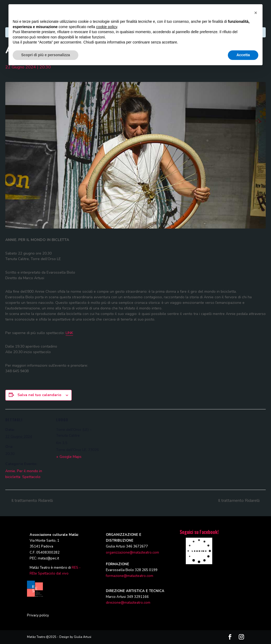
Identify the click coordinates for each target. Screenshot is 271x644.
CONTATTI (236, 11)
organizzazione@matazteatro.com (132, 553)
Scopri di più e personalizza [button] (46, 629)
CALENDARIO (211, 11)
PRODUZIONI (113, 11)
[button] (256, 587)
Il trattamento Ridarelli (32, 501)
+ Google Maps (69, 457)
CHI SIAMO (87, 11)
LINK (69, 333)
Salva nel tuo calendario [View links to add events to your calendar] (39, 395)
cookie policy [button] (107, 601)
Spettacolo (31, 477)
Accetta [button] (243, 629)
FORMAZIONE (141, 11)
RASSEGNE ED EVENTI (176, 11)
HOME (67, 11)
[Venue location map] (135, 446)
